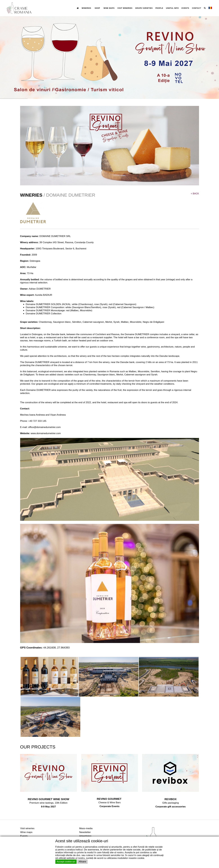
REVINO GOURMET (109, 799)
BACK (195, 194)
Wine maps (26, 832)
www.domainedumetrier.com (46, 433)
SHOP (97, 8)
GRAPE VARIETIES (144, 8)
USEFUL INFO (172, 8)
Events (24, 836)
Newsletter (85, 832)
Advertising (85, 836)
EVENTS (185, 8)
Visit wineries (27, 828)
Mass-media (86, 828)
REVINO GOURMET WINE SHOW (49, 799)
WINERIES (86, 8)
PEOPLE (159, 8)
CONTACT (197, 8)
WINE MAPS (109, 8)
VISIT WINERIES (125, 8)
